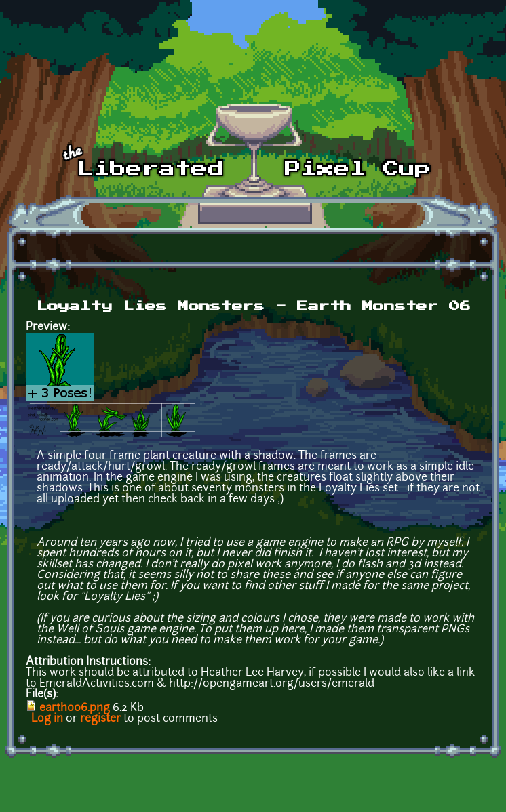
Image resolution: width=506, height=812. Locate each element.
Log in (47, 719)
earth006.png (75, 708)
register (100, 719)
